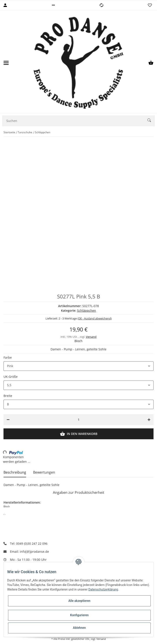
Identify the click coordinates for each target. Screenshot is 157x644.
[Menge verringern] (8, 420)
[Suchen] (75, 121)
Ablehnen (79, 628)
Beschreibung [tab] (15, 472)
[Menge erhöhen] (149, 420)
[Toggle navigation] (6, 63)
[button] (53, 5)
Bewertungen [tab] (44, 472)
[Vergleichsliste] (101, 5)
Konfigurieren (79, 615)
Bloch (78, 341)
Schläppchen (87, 310)
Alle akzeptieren (79, 601)
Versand (91, 337)
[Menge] (79, 420)
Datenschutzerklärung (103, 589)
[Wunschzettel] (150, 5)
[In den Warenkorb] (78, 434)
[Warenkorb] (151, 63)
